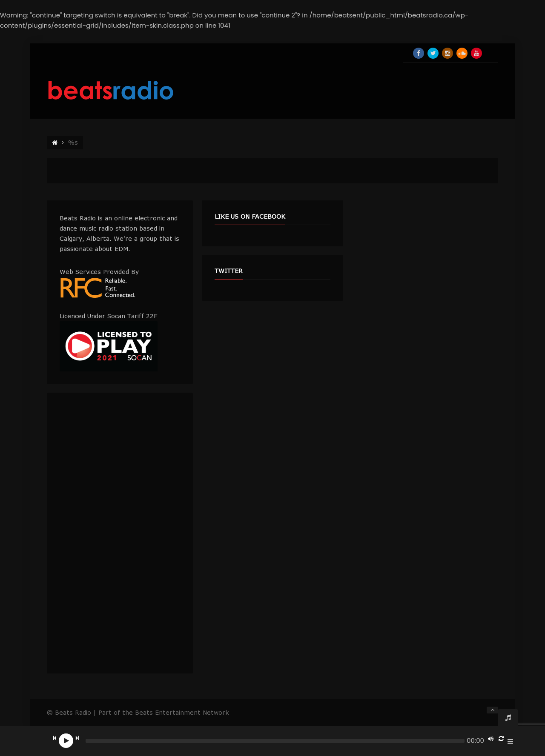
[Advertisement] (120, 533)
